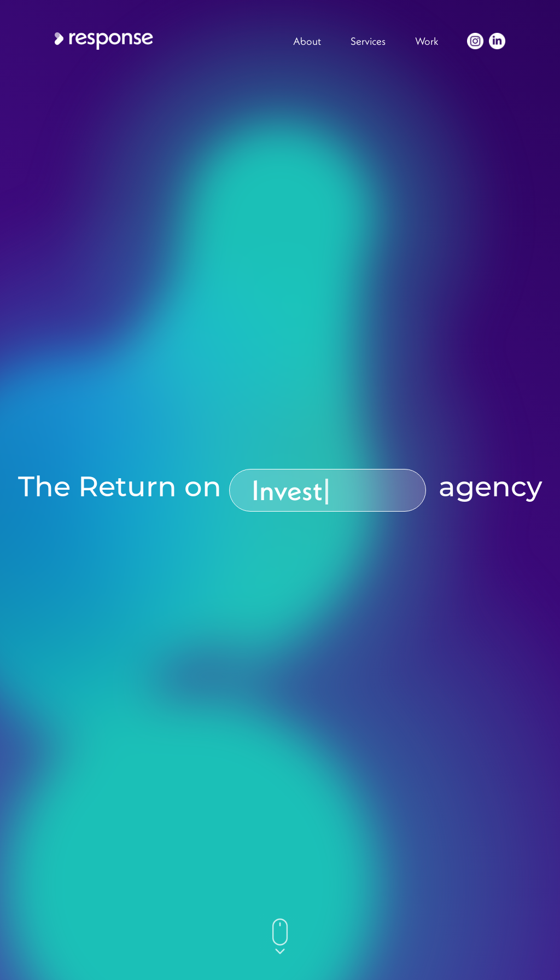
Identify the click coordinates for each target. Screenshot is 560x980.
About (307, 41)
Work (427, 41)
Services (368, 41)
